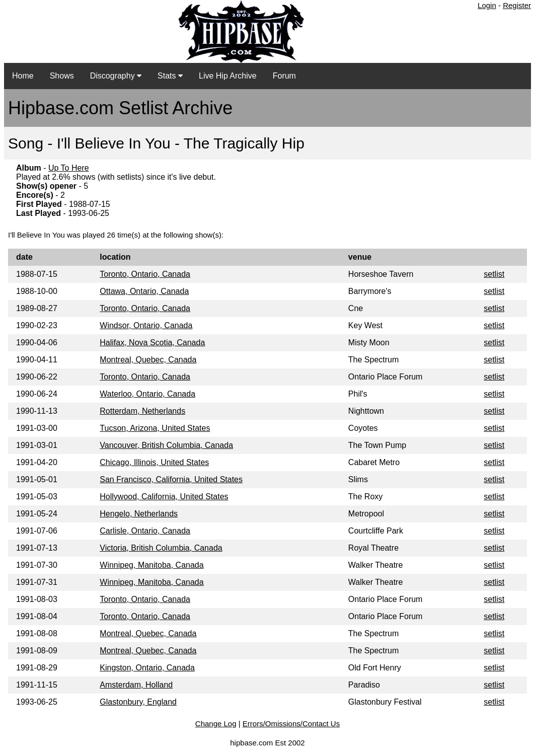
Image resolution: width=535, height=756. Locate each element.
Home (23, 76)
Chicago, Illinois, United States (154, 462)
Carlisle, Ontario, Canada (145, 531)
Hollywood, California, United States (164, 497)
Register (517, 5)
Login (487, 5)
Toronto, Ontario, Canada (145, 274)
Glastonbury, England (138, 702)
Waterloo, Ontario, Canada (147, 394)
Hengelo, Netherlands (139, 514)
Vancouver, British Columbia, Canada (166, 445)
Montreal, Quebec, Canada (148, 360)
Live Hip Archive (228, 76)
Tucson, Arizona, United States (155, 428)
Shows (62, 76)
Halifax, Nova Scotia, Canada (152, 343)
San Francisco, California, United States (171, 479)
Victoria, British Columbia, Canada (161, 548)
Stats (170, 76)
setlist (494, 274)
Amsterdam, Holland (136, 685)
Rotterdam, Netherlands (142, 411)
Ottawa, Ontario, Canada (144, 291)
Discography (116, 76)
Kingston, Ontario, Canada (147, 668)
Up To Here (69, 168)
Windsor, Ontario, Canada (146, 325)
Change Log (216, 724)
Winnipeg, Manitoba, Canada (151, 565)
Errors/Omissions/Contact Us (291, 724)
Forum (284, 76)
